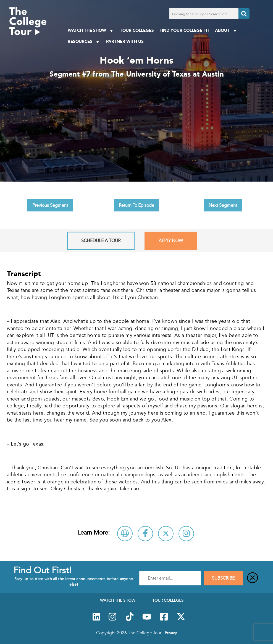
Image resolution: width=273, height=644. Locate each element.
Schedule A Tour (101, 241)
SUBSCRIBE (223, 578)
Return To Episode (136, 205)
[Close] (253, 578)
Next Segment (223, 205)
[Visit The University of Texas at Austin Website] (125, 534)
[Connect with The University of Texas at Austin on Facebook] (145, 534)
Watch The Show (91, 31)
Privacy (171, 633)
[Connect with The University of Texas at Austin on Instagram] (186, 534)
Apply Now (171, 241)
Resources (84, 42)
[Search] (244, 14)
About (226, 31)
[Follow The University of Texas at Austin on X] (166, 534)
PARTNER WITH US (125, 41)
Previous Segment (50, 205)
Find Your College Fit (184, 30)
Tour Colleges (137, 30)
